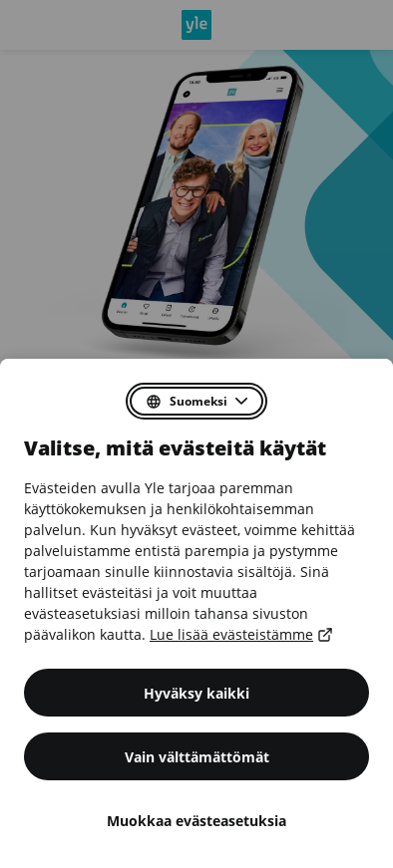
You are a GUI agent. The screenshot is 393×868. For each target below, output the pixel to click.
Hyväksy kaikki (196, 693)
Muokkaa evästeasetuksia (196, 821)
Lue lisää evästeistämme (239, 634)
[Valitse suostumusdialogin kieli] (196, 401)
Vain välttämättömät (197, 757)
